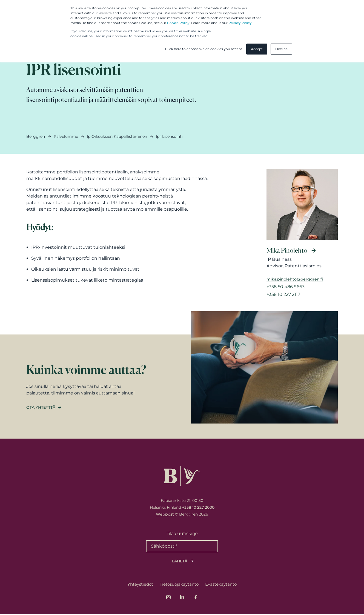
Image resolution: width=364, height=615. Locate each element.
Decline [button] (281, 49)
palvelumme (66, 136)
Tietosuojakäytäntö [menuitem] (179, 585)
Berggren (36, 136)
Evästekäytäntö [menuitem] (221, 585)
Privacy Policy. (240, 23)
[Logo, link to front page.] (182, 477)
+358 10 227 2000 (198, 508)
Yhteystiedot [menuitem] (140, 585)
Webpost (165, 515)
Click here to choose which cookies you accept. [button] (204, 49)
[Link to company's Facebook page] (196, 598)
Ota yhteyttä (41, 408)
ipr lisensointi (169, 136)
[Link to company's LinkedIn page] (182, 598)
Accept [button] (257, 49)
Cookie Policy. (179, 23)
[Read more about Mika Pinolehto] (302, 237)
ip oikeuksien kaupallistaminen (117, 136)
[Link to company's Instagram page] (168, 598)
